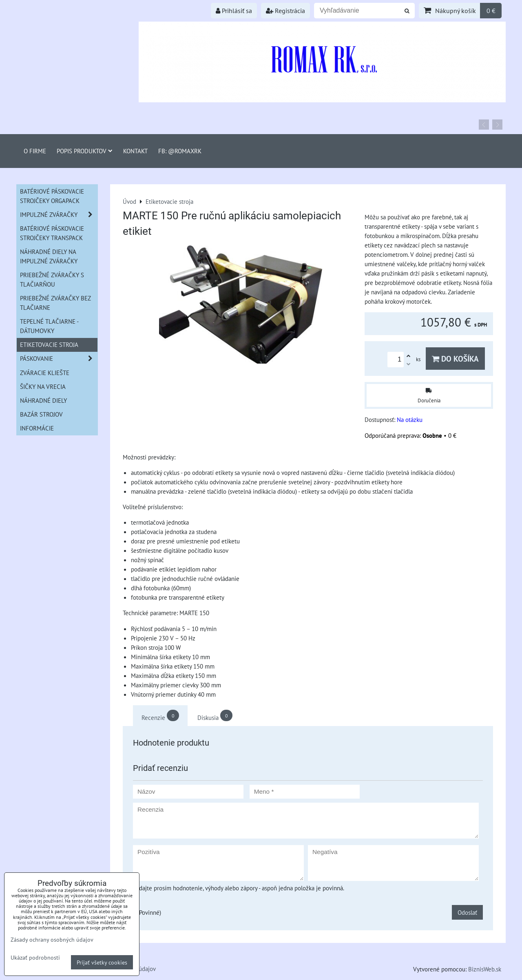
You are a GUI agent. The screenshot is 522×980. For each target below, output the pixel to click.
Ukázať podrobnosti (35, 958)
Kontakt (135, 151)
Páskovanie (59, 359)
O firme (35, 151)
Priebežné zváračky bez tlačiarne (55, 303)
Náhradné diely (43, 400)
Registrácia (285, 11)
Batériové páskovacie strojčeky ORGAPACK (52, 196)
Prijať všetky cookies (102, 962)
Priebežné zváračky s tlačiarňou (52, 279)
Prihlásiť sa (234, 11)
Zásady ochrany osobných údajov (52, 939)
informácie (37, 428)
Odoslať (467, 912)
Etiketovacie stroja (49, 344)
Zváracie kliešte (45, 373)
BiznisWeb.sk (485, 969)
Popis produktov (85, 151)
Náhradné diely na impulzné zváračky (49, 256)
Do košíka (455, 359)
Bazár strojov (41, 414)
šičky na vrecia (43, 386)
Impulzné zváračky (59, 215)
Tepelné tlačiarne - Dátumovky (49, 326)
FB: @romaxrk (180, 151)
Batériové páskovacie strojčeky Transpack (52, 233)
